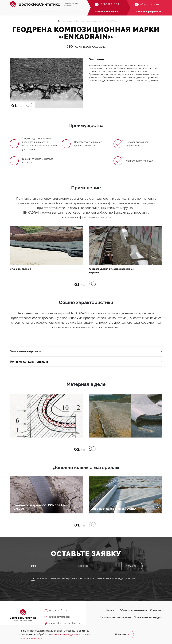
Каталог (15, 11)
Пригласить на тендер (148, 620)
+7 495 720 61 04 (109, 4)
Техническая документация (86, 364)
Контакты (75, 11)
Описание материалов (86, 353)
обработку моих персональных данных (70, 581)
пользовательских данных (66, 634)
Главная (62, 23)
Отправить (132, 568)
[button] (26, 106)
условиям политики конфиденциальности (119, 581)
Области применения (45, 11)
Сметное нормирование (115, 620)
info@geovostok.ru (151, 5)
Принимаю (122, 634)
